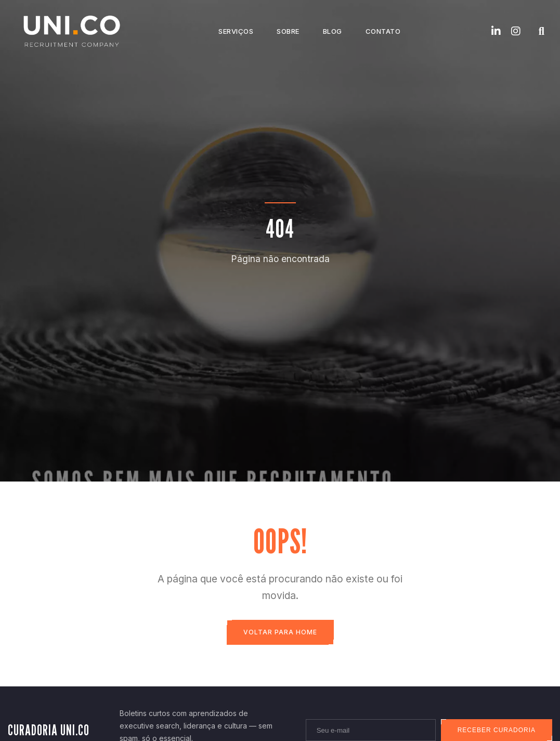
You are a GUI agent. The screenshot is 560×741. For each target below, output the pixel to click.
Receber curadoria (497, 730)
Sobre (288, 31)
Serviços (236, 31)
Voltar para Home (280, 632)
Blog (333, 31)
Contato (383, 31)
